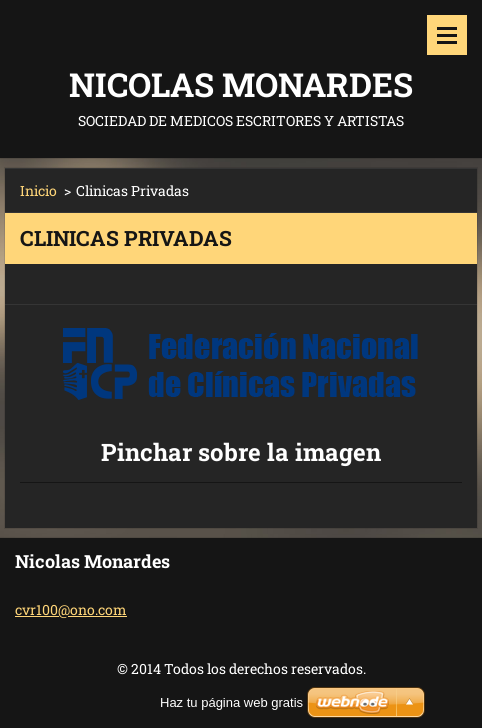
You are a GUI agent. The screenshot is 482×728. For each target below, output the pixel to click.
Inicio (38, 190)
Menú (447, 35)
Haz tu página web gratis (231, 702)
